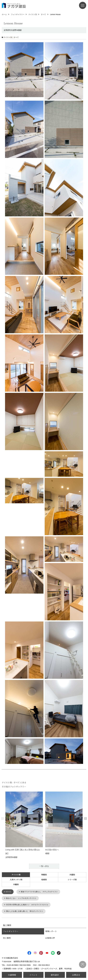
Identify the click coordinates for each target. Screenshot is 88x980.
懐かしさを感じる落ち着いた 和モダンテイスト (26, 912)
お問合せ (76, 975)
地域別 (44, 880)
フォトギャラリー (11, 932)
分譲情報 (12, 975)
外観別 (16, 884)
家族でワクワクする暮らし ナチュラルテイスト (41, 892)
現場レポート (51, 932)
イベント (33, 975)
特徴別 (44, 875)
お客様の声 (50, 939)
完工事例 (7, 939)
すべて (9, 892)
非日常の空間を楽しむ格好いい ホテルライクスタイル (29, 905)
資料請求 (55, 975)
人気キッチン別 (16, 880)
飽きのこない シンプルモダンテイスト (22, 898)
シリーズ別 (72, 880)
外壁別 (72, 875)
